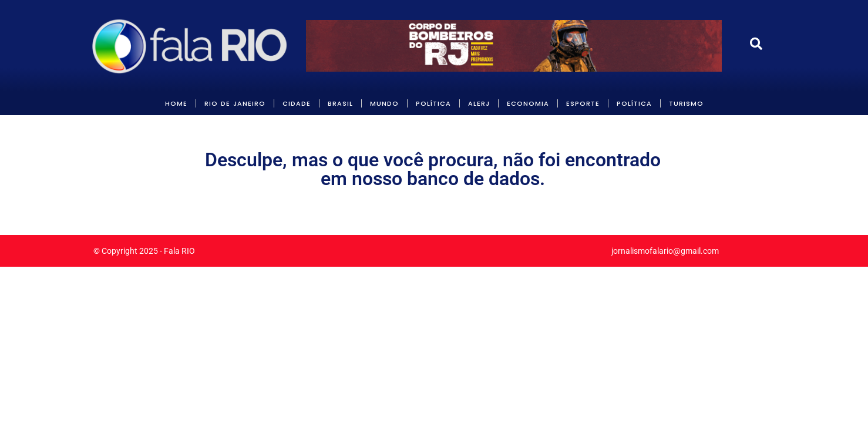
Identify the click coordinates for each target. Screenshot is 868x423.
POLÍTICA (433, 103)
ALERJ (479, 103)
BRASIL (340, 103)
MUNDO (384, 103)
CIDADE (297, 103)
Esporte (583, 103)
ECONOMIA (528, 103)
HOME (176, 103)
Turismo (686, 103)
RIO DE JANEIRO (235, 103)
